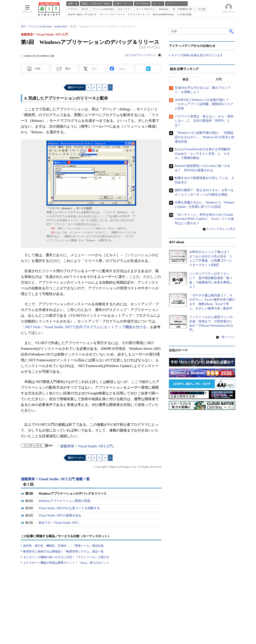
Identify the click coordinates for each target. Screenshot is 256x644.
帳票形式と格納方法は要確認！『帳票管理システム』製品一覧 (63, 551)
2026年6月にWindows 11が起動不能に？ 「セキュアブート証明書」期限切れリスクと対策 (204, 104)
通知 (68, 69)
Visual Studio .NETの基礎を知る (60, 515)
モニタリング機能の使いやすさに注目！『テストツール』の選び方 (66, 557)
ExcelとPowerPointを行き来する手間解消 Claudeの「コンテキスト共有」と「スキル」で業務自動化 (204, 154)
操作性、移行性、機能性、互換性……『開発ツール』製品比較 (63, 546)
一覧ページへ (227, 337)
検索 (231, 31)
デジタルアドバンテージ (141, 55)
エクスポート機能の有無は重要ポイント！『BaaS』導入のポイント (66, 563)
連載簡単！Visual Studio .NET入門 (86, 446)
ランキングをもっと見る (221, 229)
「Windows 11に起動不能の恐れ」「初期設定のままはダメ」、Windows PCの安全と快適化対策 (204, 137)
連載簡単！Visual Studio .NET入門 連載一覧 (55, 479)
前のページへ (76, 87)
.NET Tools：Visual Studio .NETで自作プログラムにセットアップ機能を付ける (85, 327)
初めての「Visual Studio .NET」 (60, 523)
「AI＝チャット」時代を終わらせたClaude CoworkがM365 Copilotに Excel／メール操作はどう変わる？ (204, 219)
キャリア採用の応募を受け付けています (197, 55)
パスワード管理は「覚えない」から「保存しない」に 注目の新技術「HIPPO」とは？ (204, 121)
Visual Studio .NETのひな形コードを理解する (69, 508)
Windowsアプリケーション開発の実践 (64, 501)
